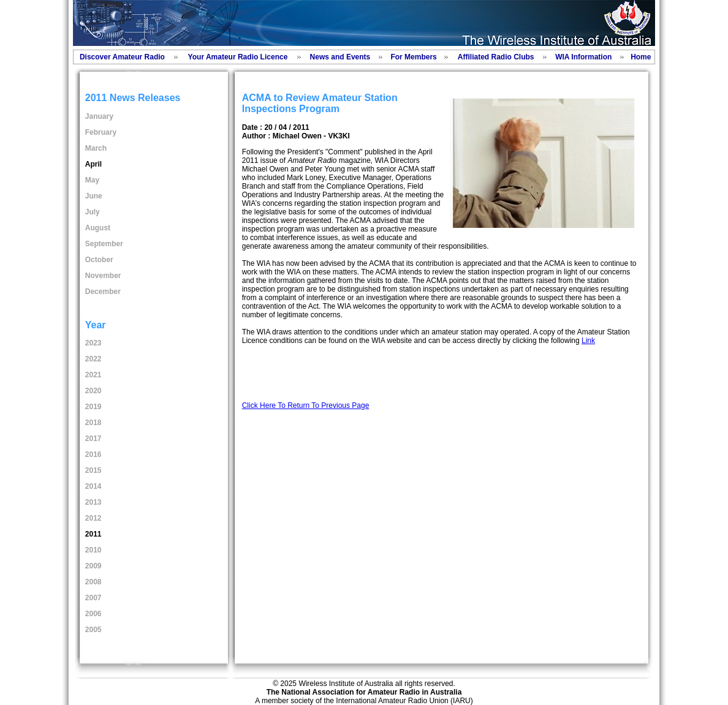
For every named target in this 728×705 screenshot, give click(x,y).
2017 (93, 439)
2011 (93, 534)
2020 (93, 391)
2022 (93, 359)
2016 (93, 454)
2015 (93, 470)
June (94, 196)
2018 (93, 423)
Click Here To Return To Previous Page (306, 405)
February (101, 132)
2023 (93, 343)
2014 (93, 486)
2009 (93, 566)
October (99, 260)
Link (588, 341)
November (103, 276)
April (93, 164)
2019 (93, 407)
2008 (93, 582)
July (93, 212)
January (99, 116)
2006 (93, 614)
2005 (93, 630)
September (104, 244)
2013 (93, 502)
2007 (93, 598)
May (92, 180)
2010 (93, 550)
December (103, 292)
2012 (93, 518)
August (98, 228)
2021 (93, 375)
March (96, 148)
